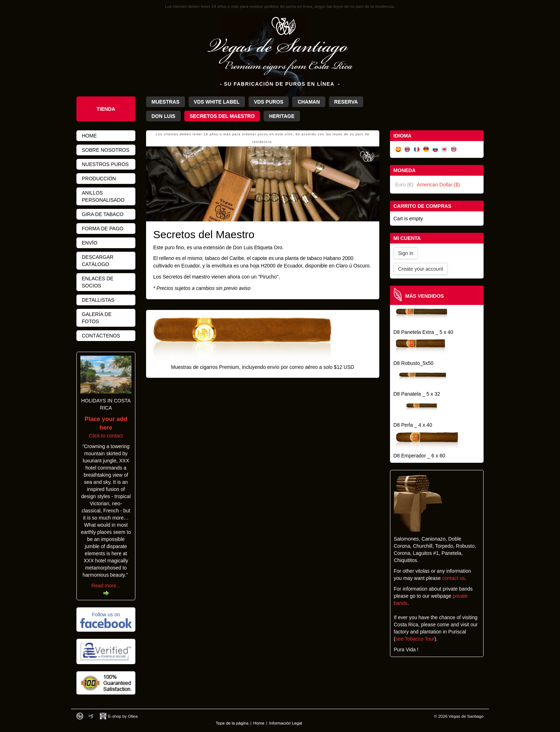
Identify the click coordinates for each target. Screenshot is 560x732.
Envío (90, 243)
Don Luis (163, 116)
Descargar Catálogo (98, 261)
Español (398, 149)
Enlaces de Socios (98, 282)
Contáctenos (101, 336)
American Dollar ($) (438, 185)
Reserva (346, 102)
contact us (454, 578)
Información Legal (286, 723)
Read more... (106, 586)
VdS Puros (269, 102)
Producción (99, 179)
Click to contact (106, 427)
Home (89, 136)
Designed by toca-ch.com (80, 716)
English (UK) (407, 149)
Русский (435, 149)
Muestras (166, 102)
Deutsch (426, 149)
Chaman (309, 102)
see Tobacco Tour (415, 639)
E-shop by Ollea (123, 716)
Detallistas (98, 300)
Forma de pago (102, 229)
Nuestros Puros (105, 164)
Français (417, 149)
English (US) (454, 149)
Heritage (282, 116)
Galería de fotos (97, 318)
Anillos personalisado (103, 196)
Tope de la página (232, 723)
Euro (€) (404, 185)
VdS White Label (217, 102)
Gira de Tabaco (103, 214)
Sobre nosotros (106, 150)
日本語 (445, 149)
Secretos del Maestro (222, 116)
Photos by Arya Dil (91, 716)
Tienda (106, 109)
